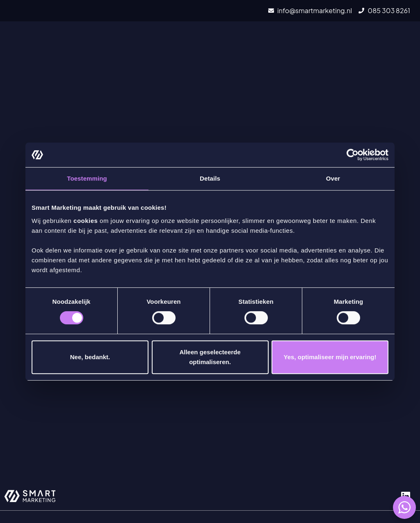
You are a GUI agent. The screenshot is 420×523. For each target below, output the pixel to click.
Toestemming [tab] (87, 178)
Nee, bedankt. (90, 357)
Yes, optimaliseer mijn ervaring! (330, 357)
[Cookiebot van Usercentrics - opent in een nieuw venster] (353, 155)
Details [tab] (210, 178)
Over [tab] (333, 178)
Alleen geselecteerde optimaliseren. (210, 357)
